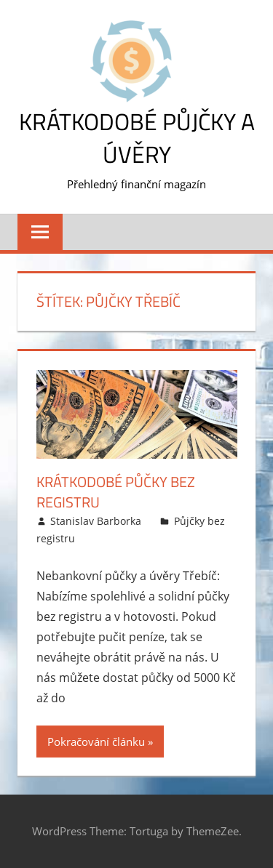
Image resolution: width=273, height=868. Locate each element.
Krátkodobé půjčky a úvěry (137, 138)
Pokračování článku (96, 742)
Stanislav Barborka (96, 521)
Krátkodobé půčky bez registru (116, 492)
